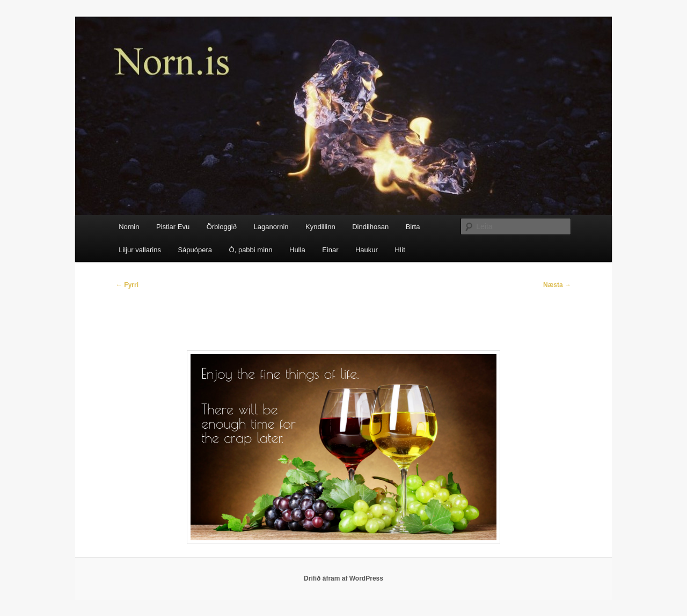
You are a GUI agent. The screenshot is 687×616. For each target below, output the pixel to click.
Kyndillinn (320, 227)
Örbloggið (222, 227)
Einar (330, 250)
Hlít (400, 250)
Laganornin (271, 227)
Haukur (367, 250)
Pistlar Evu (173, 227)
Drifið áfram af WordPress (343, 578)
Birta (413, 227)
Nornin (129, 227)
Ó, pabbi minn (251, 250)
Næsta (557, 285)
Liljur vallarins (140, 250)
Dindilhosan (370, 227)
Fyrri (127, 285)
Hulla (297, 250)
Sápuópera (195, 250)
